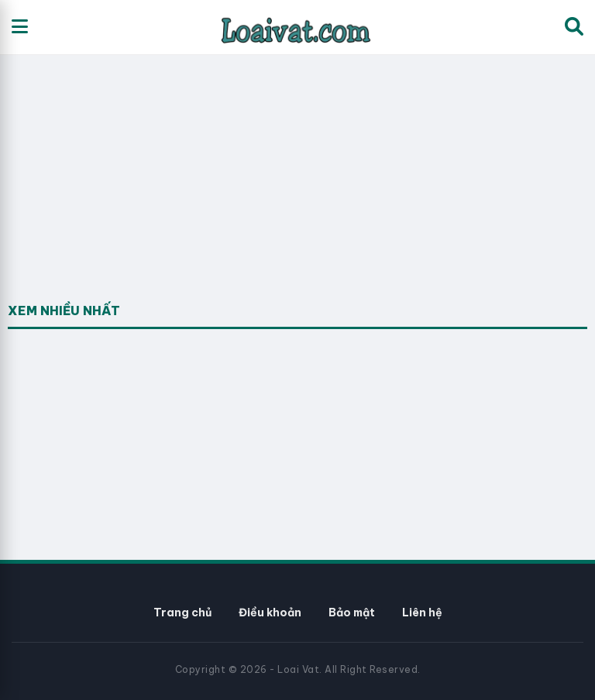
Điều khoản (270, 612)
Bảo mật (352, 612)
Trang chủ (182, 612)
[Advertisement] (124, 198)
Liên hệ (422, 612)
